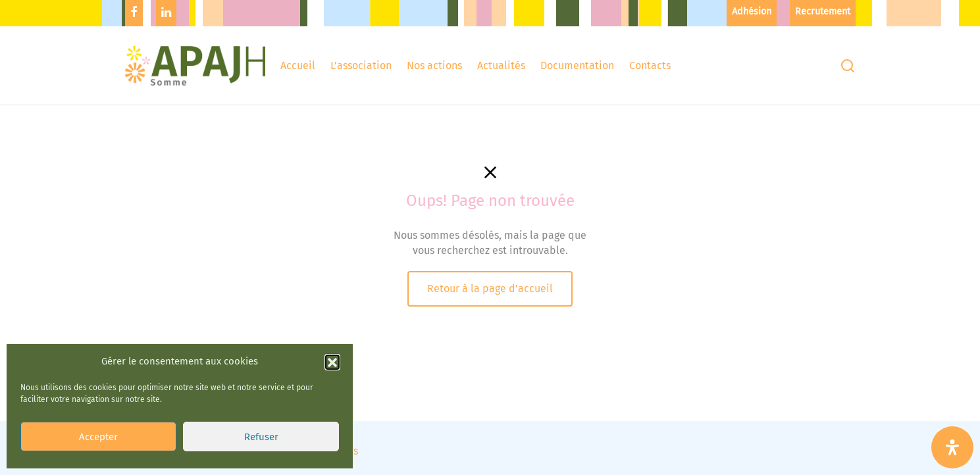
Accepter (98, 422)
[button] (332, 347)
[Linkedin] (166, 13)
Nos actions (434, 65)
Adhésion (752, 12)
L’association (361, 65)
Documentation (577, 65)
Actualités (501, 65)
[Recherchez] (848, 66)
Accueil (298, 65)
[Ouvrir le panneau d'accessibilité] (952, 447)
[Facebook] (134, 13)
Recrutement (823, 12)
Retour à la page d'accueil (490, 288)
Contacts (650, 65)
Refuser (261, 422)
